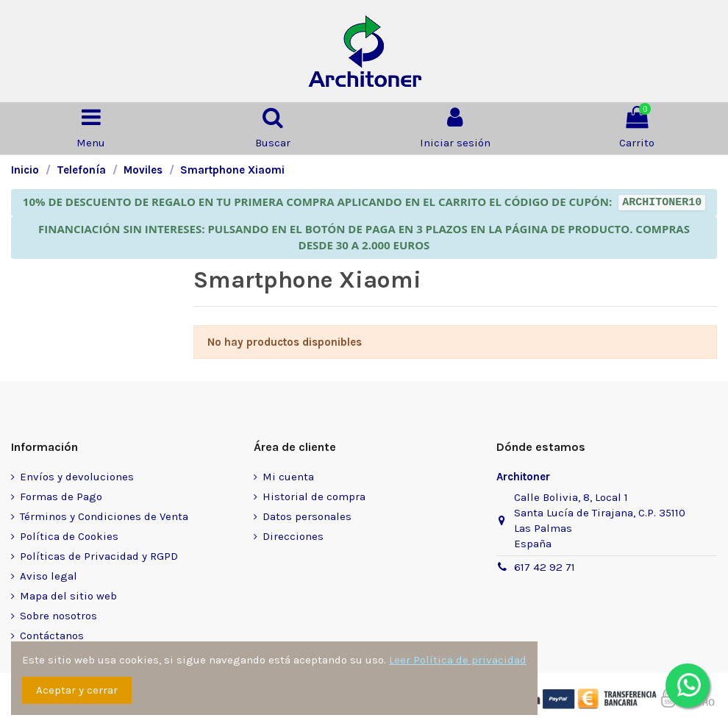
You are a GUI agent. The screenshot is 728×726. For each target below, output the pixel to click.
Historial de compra (314, 497)
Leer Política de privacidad (458, 660)
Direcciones (293, 536)
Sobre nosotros (58, 616)
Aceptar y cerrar (77, 690)
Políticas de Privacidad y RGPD (99, 556)
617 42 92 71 (545, 567)
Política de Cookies (69, 536)
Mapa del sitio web (68, 596)
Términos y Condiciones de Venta (104, 516)
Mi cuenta (288, 477)
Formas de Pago (61, 497)
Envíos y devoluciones (77, 477)
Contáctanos (52, 636)
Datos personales (307, 516)
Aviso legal (49, 576)
